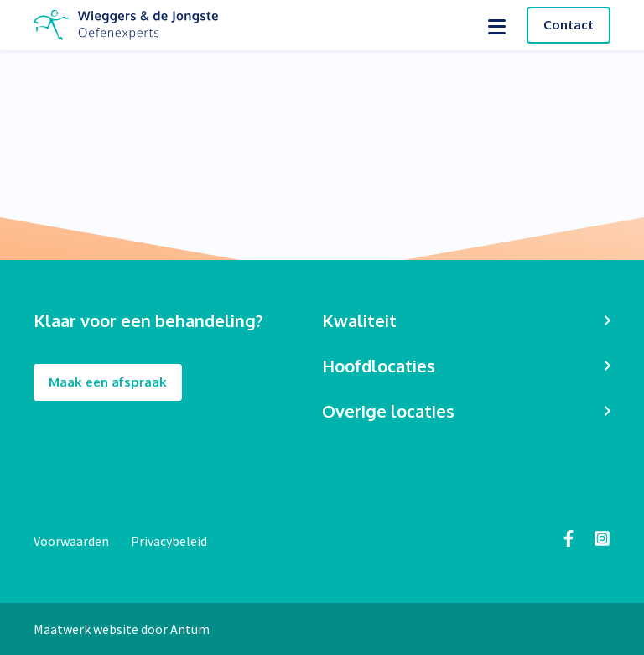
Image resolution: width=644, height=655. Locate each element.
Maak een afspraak (108, 383)
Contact (569, 25)
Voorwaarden (73, 541)
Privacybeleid (169, 541)
